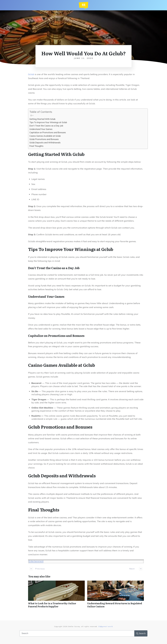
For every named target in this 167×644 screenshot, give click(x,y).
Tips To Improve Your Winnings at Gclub (48, 122)
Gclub (31, 74)
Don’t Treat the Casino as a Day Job (46, 126)
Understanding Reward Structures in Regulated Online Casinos (116, 595)
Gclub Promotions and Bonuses (44, 139)
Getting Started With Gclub (42, 119)
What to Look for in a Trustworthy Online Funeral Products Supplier (56, 595)
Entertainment (36, 561)
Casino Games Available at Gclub (45, 136)
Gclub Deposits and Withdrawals (45, 143)
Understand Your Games (41, 129)
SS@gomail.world (106, 627)
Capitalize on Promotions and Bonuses (48, 132)
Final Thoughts (36, 146)
